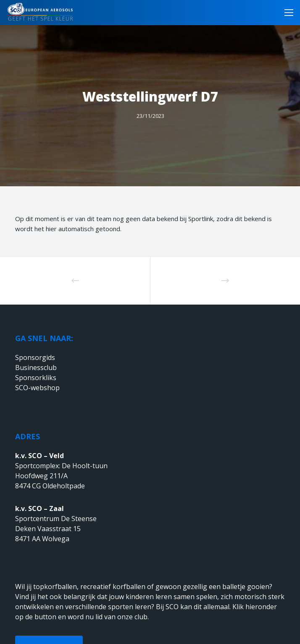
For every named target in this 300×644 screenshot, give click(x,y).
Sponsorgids (35, 357)
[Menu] (286, 13)
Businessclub (36, 368)
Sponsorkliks (36, 378)
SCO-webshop (37, 388)
